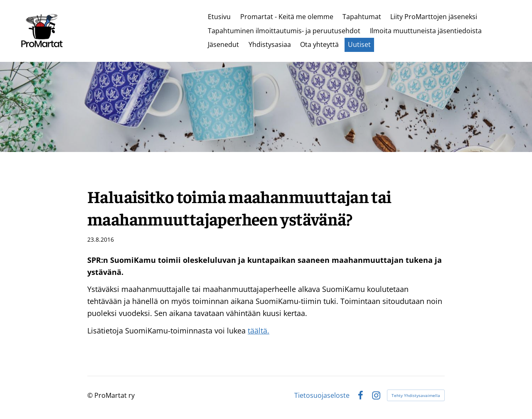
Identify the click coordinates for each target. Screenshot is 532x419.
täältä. (259, 331)
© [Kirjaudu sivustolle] (91, 395)
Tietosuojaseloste (322, 395)
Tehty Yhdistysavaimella (416, 395)
